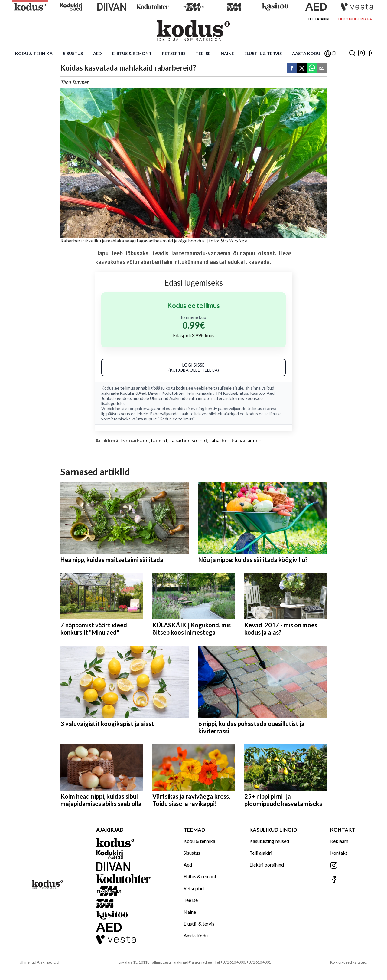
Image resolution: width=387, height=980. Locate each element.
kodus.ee (185, 388)
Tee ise (203, 53)
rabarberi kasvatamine (235, 441)
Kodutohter (173, 393)
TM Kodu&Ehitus (232, 393)
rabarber (179, 441)
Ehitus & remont (132, 53)
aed (144, 441)
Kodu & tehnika (34, 53)
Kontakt (339, 853)
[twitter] (302, 69)
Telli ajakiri (318, 19)
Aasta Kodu (306, 53)
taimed (159, 441)
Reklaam (339, 841)
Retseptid (174, 53)
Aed (98, 53)
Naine (227, 53)
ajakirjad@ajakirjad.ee (193, 962)
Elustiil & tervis (263, 53)
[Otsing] (352, 53)
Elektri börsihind (267, 865)
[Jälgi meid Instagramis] (361, 53)
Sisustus (73, 53)
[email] (322, 69)
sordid (199, 441)
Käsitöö (257, 393)
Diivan (154, 393)
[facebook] (292, 69)
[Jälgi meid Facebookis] (370, 53)
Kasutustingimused (269, 841)
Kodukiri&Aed (133, 393)
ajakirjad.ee (234, 414)
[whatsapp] (312, 69)
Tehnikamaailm (200, 393)
